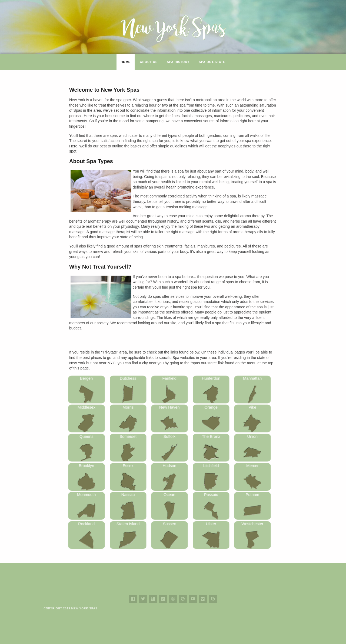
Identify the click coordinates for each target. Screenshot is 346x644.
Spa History (178, 62)
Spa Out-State (212, 62)
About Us (149, 62)
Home (126, 62)
